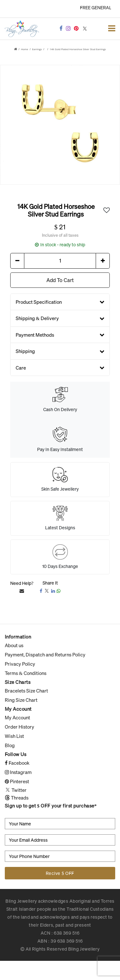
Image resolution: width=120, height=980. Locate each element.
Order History (20, 727)
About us (14, 645)
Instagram (18, 772)
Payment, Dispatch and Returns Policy (45, 655)
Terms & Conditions (26, 673)
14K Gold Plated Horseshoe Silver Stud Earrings (78, 49)
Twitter (16, 790)
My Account (17, 717)
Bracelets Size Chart (26, 691)
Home (24, 49)
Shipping (60, 351)
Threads (17, 798)
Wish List (14, 736)
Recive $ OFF (60, 873)
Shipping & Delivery (60, 318)
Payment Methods (60, 334)
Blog (10, 745)
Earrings (37, 49)
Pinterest (17, 781)
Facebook (17, 763)
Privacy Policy (20, 664)
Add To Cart (60, 280)
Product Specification (60, 302)
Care (60, 367)
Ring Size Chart (21, 700)
